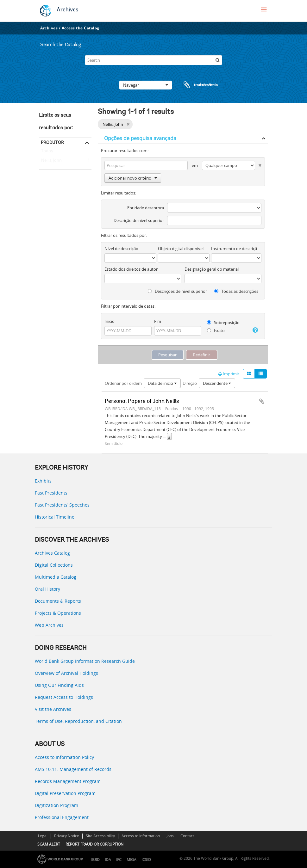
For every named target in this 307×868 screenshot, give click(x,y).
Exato (216, 330)
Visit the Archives (53, 709)
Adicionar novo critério (133, 178)
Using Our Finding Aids (59, 685)
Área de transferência (195, 85)
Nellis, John (50, 161)
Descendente (217, 383)
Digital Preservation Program (65, 793)
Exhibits (43, 481)
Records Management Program (68, 781)
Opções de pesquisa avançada (140, 138)
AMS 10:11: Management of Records (73, 769)
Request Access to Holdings (64, 697)
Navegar (146, 85)
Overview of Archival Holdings (66, 673)
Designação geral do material (212, 269)
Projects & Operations (58, 613)
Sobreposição (223, 323)
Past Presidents (51, 493)
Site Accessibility (100, 836)
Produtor (52, 142)
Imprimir (229, 374)
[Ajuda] (255, 330)
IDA (108, 860)
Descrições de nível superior (177, 291)
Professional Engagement (62, 817)
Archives (68, 10)
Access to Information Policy (64, 757)
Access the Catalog (81, 28)
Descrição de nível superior (139, 220)
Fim (158, 321)
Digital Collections (54, 565)
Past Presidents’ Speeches (62, 505)
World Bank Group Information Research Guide (85, 661)
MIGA (132, 860)
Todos (47, 152)
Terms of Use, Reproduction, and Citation (78, 721)
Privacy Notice (67, 836)
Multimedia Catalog (56, 577)
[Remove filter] (128, 124)
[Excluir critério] (258, 164)
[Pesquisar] (217, 60)
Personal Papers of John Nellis (142, 402)
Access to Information (141, 836)
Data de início (162, 383)
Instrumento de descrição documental (236, 249)
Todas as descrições (236, 291)
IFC (119, 860)
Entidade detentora (146, 208)
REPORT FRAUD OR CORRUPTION (94, 844)
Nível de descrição (121, 249)
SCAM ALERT (49, 844)
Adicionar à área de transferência (262, 401)
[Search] (153, 60)
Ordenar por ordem (123, 383)
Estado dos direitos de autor (131, 269)
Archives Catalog (52, 553)
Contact (187, 836)
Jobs (170, 836)
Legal (43, 836)
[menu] (264, 10)
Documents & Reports (58, 601)
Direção (190, 383)
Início (110, 321)
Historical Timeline (55, 517)
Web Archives (49, 625)
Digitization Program (56, 805)
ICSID (146, 860)
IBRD (95, 860)
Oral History (47, 589)
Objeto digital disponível (181, 249)
